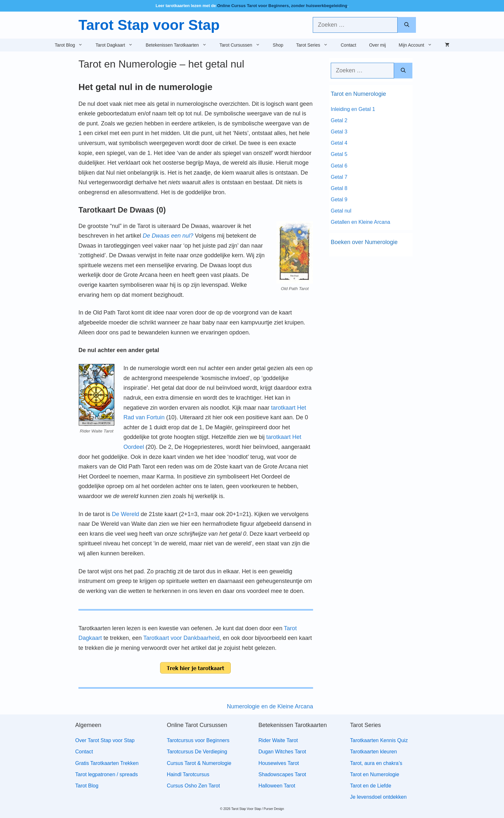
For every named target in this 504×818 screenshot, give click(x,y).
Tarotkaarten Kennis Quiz (379, 740)
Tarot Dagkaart (117, 45)
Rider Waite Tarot (278, 740)
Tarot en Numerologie (375, 774)
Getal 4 (339, 143)
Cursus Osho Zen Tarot (193, 786)
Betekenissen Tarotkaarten (179, 45)
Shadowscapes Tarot (282, 774)
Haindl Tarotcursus (188, 774)
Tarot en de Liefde (371, 786)
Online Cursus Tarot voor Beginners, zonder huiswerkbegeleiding (282, 6)
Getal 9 (339, 200)
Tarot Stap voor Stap (149, 25)
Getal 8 (339, 188)
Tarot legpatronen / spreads (107, 774)
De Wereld (126, 514)
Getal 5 (339, 154)
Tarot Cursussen (243, 45)
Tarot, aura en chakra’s (376, 763)
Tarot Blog (72, 45)
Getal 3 (339, 132)
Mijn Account (418, 45)
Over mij (377, 45)
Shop (278, 45)
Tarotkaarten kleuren (373, 752)
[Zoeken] (407, 25)
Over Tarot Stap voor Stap (105, 740)
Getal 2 (339, 120)
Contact (348, 45)
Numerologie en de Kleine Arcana (270, 706)
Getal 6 (339, 166)
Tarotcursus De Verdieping (197, 752)
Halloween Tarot (277, 786)
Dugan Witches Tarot (282, 752)
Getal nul (341, 211)
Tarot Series (315, 45)
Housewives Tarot (279, 763)
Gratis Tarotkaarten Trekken (107, 763)
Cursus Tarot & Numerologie (199, 763)
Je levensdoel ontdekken (378, 797)
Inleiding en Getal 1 (353, 109)
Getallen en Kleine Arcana (360, 222)
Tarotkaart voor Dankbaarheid (181, 638)
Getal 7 (339, 177)
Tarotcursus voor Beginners (198, 740)
